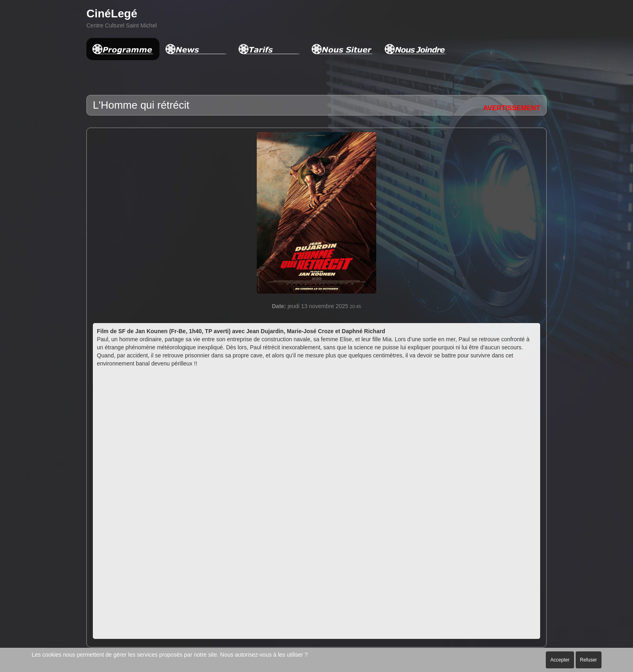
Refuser (589, 660)
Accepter (560, 660)
